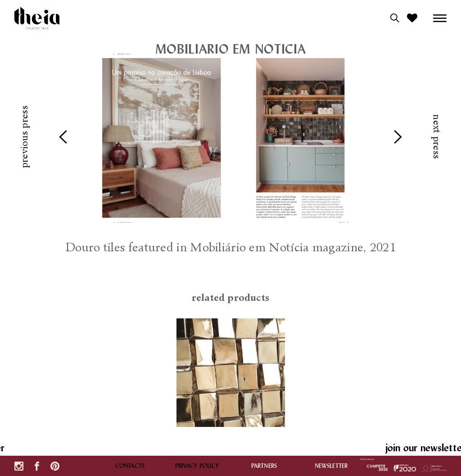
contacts (130, 466)
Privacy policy (197, 466)
